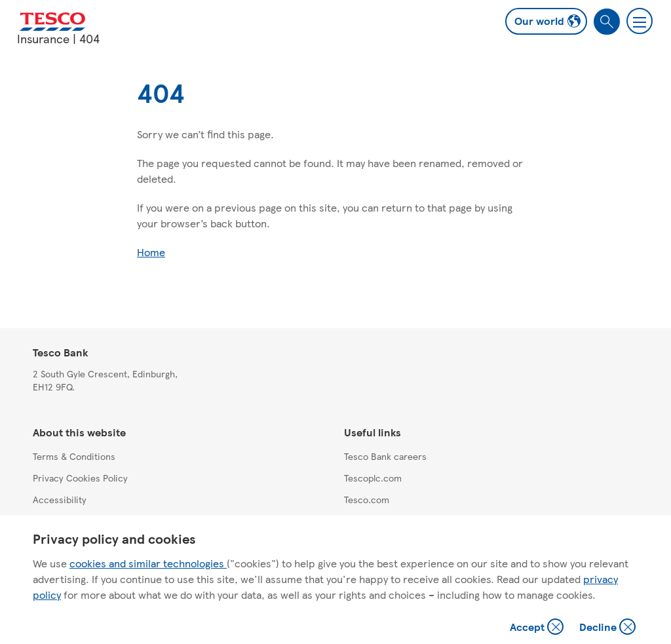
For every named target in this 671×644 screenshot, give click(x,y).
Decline (608, 628)
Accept (538, 628)
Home (151, 252)
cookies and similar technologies (148, 563)
